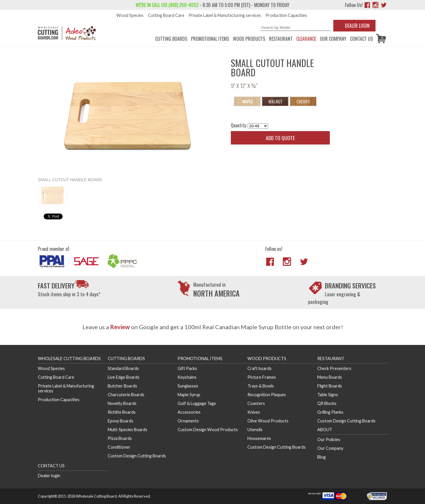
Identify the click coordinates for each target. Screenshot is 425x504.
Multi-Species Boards (127, 430)
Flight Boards (330, 386)
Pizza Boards (120, 438)
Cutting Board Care (166, 15)
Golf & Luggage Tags (197, 403)
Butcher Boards (122, 386)
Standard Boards (123, 368)
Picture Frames (262, 377)
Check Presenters (334, 368)
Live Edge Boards (124, 377)
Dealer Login (357, 26)
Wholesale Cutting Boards (69, 358)
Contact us (362, 39)
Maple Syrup (189, 395)
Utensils (255, 430)
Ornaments (188, 421)
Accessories (189, 412)
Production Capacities (286, 15)
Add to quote (280, 138)
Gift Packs (187, 368)
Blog (322, 457)
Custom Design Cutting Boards (137, 456)
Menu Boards (330, 377)
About (325, 430)
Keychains (187, 377)
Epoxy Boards (121, 421)
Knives (254, 412)
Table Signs (328, 395)
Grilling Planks (330, 412)
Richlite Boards (122, 412)
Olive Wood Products (268, 421)
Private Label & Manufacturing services (225, 15)
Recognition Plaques (267, 395)
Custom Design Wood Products (208, 430)
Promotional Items (210, 39)
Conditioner (119, 447)
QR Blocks (327, 403)
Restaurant (281, 39)
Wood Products (249, 39)
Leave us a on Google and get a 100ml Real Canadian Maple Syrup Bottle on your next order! (213, 327)
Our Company (333, 39)
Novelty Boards (122, 403)
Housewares (259, 438)
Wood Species (130, 15)
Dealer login (49, 476)
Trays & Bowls (261, 386)
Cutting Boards (171, 39)
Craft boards (260, 368)
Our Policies (329, 439)
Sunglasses (188, 386)
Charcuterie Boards (126, 395)
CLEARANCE (306, 39)
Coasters (256, 403)
